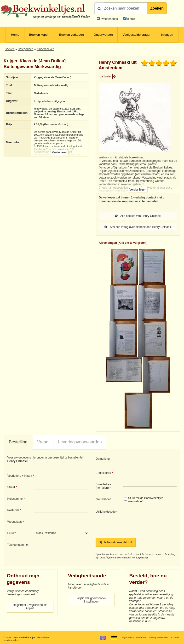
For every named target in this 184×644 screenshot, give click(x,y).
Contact (175, 637)
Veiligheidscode (106, 512)
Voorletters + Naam (20, 476)
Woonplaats (15, 522)
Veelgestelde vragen (137, 35)
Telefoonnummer (18, 545)
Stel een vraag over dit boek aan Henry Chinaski (138, 227)
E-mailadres (103, 473)
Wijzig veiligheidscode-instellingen (91, 600)
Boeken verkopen (72, 35)
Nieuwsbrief (103, 499)
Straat (11, 487)
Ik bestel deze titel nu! (116, 542)
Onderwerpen (103, 35)
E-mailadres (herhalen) (103, 486)
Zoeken (157, 8)
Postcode (13, 510)
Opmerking (103, 459)
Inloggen (167, 35)
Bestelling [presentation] (18, 442)
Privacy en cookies (158, 637)
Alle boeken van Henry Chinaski (138, 216)
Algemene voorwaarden (118, 558)
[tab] (18, 442)
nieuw (131, 19)
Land (10, 533)
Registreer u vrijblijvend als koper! (30, 607)
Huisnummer (15, 499)
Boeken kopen (39, 35)
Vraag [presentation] (43, 442)
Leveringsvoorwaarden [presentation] (80, 442)
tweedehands (109, 19)
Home (15, 35)
